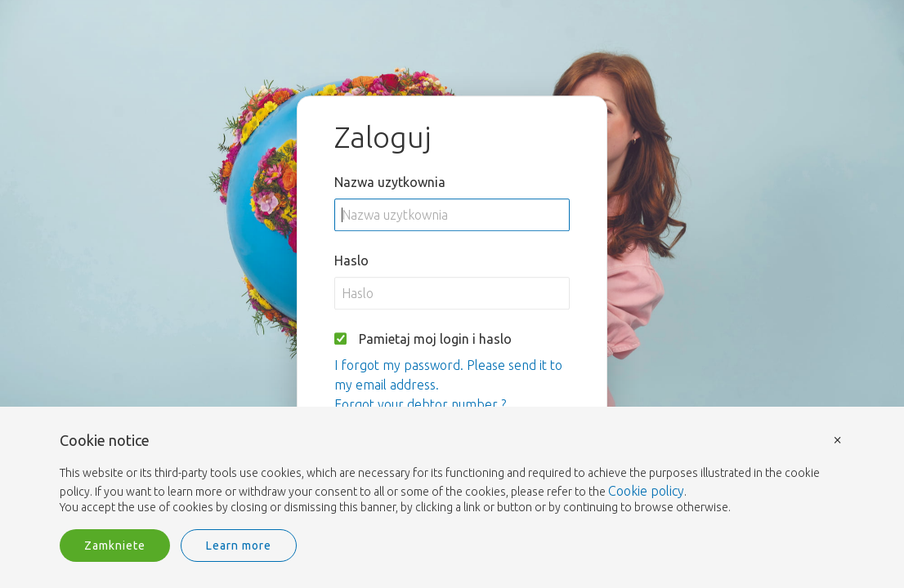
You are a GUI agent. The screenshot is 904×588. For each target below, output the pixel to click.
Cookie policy (646, 491)
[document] (452, 474)
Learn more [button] (239, 546)
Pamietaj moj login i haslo (435, 339)
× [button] (838, 439)
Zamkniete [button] (115, 546)
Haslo (351, 261)
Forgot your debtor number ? (420, 404)
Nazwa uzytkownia (390, 182)
